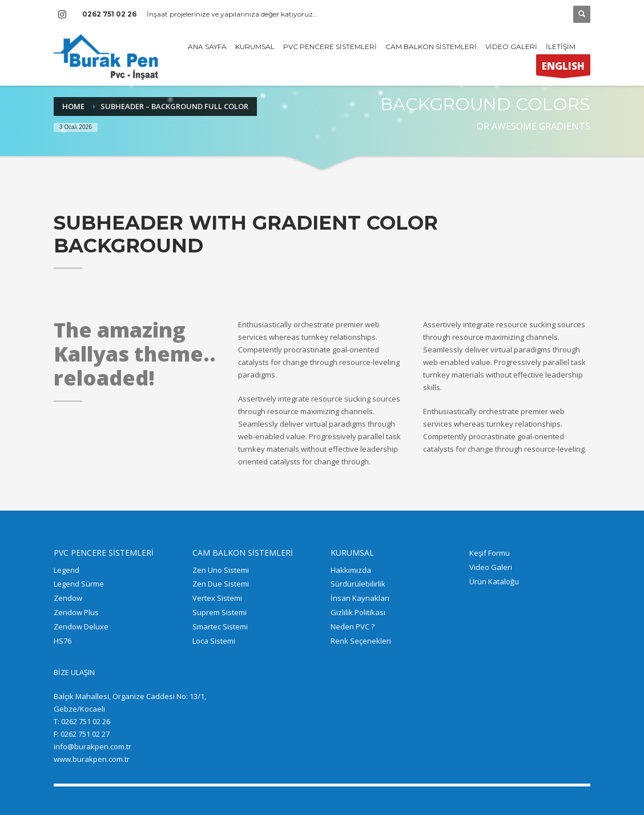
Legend (67, 570)
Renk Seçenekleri (361, 641)
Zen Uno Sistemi (221, 570)
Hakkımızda (351, 570)
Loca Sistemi (214, 641)
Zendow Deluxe (81, 627)
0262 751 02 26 (109, 14)
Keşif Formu (490, 553)
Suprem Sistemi (220, 612)
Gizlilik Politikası (358, 612)
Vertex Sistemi (217, 598)
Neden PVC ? (353, 627)
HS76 (63, 641)
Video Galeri (491, 567)
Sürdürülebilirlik (358, 584)
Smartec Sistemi (220, 627)
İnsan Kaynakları (360, 598)
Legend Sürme (79, 584)
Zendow (68, 598)
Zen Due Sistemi (221, 584)
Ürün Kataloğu (494, 581)
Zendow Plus (76, 612)
